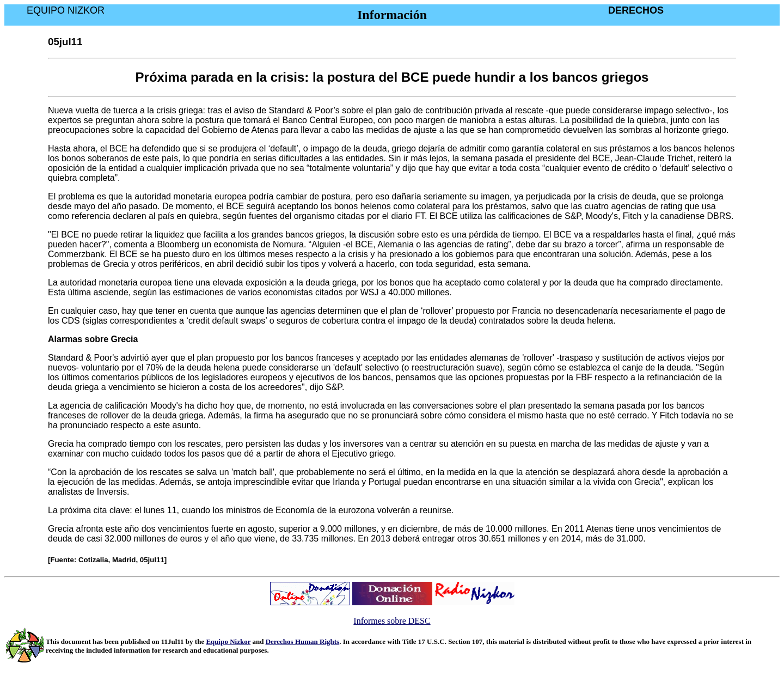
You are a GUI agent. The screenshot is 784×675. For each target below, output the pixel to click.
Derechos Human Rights (303, 641)
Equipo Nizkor (228, 641)
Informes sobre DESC (392, 621)
